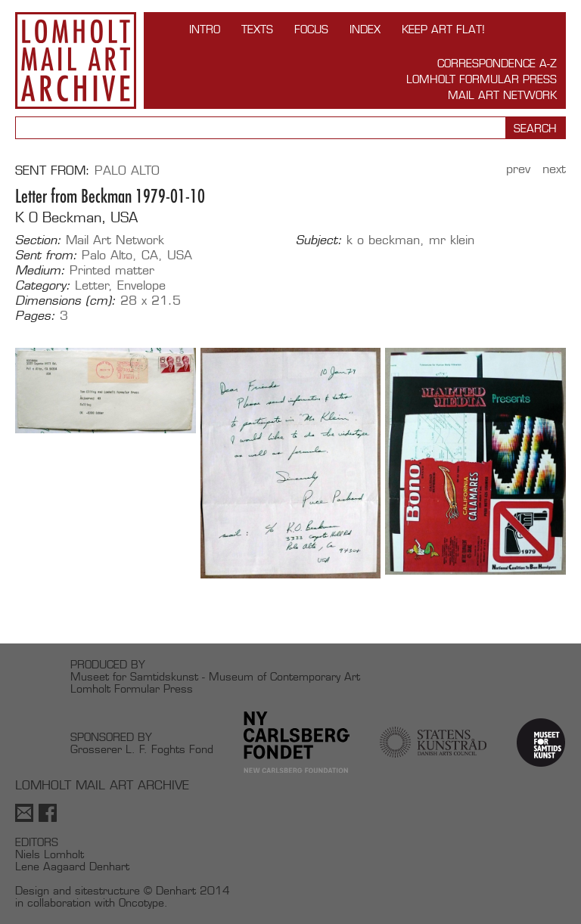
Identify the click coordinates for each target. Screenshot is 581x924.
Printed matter (112, 270)
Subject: (319, 240)
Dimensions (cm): (65, 301)
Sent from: (46, 256)
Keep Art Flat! (443, 29)
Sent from (50, 171)
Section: (38, 240)
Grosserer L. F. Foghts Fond (142, 749)
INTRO (205, 29)
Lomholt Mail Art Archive (76, 60)
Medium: (40, 271)
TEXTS (257, 29)
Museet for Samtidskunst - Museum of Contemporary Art (215, 676)
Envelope (141, 285)
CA (150, 255)
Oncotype (141, 902)
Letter (92, 285)
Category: (43, 286)
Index (365, 29)
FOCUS (311, 29)
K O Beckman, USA (76, 217)
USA (180, 255)
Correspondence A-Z (497, 63)
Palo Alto (127, 171)
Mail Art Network (502, 95)
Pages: (35, 316)
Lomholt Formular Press (482, 79)
